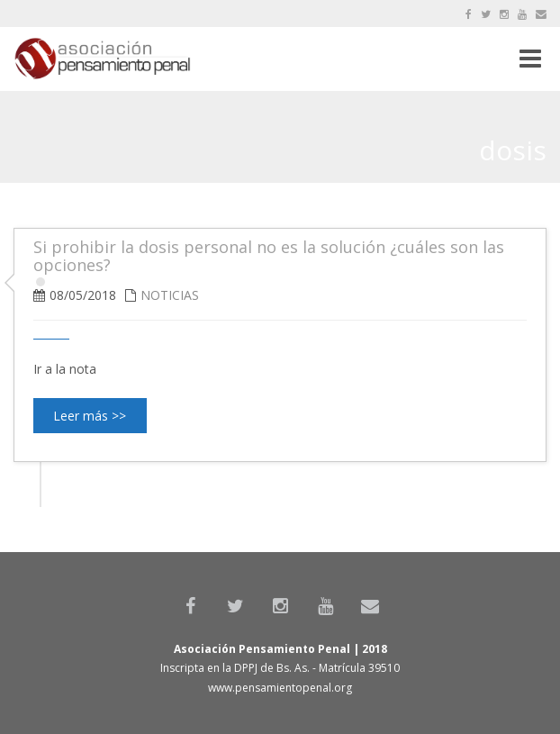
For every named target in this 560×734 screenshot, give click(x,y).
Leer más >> (90, 416)
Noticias (170, 295)
